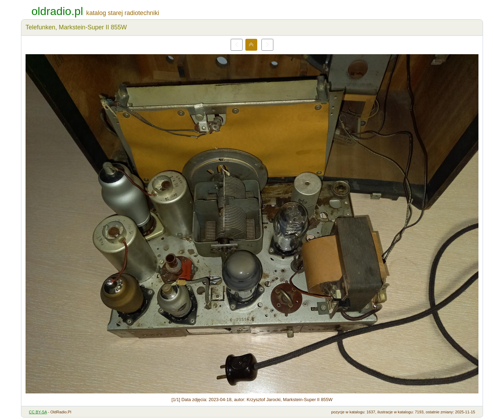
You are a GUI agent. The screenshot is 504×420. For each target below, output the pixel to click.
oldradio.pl (57, 11)
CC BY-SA (38, 412)
